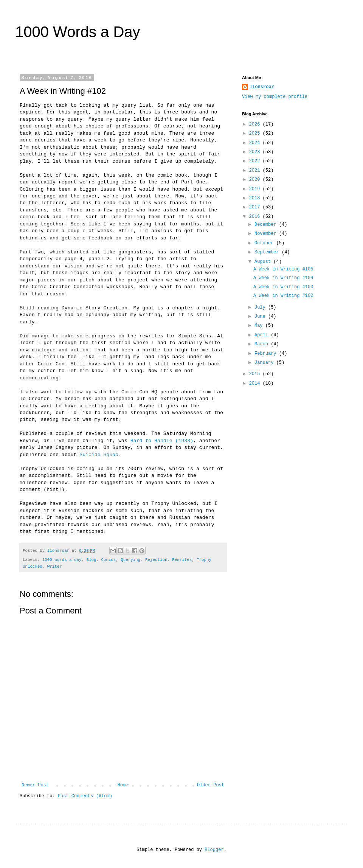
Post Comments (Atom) (85, 796)
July (261, 307)
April (263, 335)
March (263, 344)
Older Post (211, 785)
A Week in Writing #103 (283, 287)
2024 (256, 143)
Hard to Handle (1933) (162, 441)
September (268, 252)
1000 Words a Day (78, 32)
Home (123, 785)
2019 (256, 189)
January (265, 363)
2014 (256, 384)
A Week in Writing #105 (283, 269)
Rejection (156, 560)
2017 (256, 207)
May (260, 326)
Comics (108, 560)
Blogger (214, 850)
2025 (256, 134)
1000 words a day (62, 560)
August (264, 262)
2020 (256, 180)
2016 (256, 217)
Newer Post (35, 785)
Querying (130, 560)
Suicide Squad (99, 455)
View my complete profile (275, 97)
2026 (256, 124)
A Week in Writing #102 (283, 296)
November (267, 234)
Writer (55, 567)
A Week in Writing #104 (283, 278)
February (267, 354)
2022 (256, 161)
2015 (256, 374)
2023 (256, 152)
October (265, 243)
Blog (91, 560)
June (261, 317)
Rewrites (182, 560)
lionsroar (262, 87)
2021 (256, 171)
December (267, 225)
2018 (256, 198)
